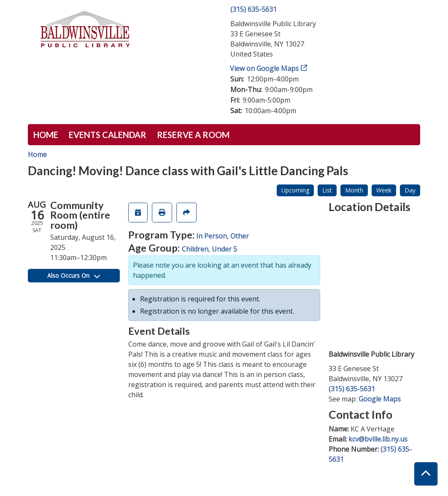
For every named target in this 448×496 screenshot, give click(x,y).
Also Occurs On (74, 275)
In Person (212, 236)
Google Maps (380, 399)
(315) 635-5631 (254, 9)
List (327, 190)
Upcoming (295, 190)
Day (410, 190)
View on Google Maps (264, 68)
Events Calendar (108, 135)
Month (354, 190)
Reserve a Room (193, 135)
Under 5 (224, 249)
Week (384, 190)
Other (240, 236)
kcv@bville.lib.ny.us (378, 439)
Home (46, 135)
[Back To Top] (426, 474)
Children (195, 249)
